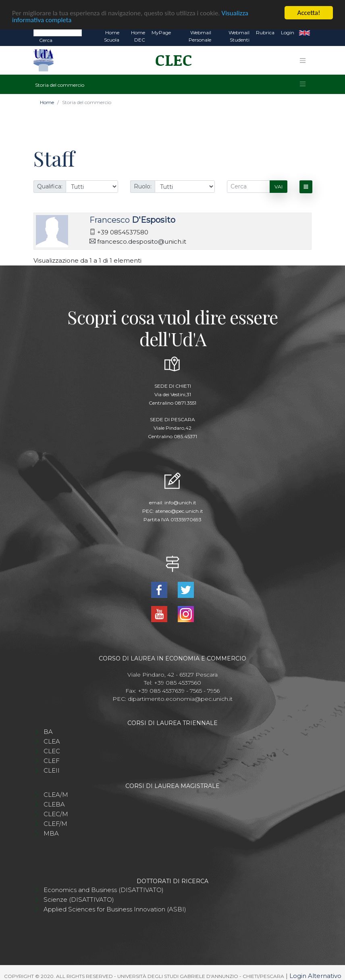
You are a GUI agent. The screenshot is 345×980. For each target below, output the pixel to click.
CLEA (52, 741)
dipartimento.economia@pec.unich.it (180, 698)
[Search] (58, 31)
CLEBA (54, 803)
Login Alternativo (315, 975)
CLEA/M (56, 794)
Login (288, 32)
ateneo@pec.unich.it (179, 510)
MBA (51, 833)
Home (47, 101)
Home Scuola (112, 35)
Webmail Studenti (239, 35)
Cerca (46, 39)
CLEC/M (56, 813)
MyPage (161, 32)
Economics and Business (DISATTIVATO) (104, 889)
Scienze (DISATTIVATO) (79, 899)
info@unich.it (180, 502)
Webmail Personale (200, 35)
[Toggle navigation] (303, 59)
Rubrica (265, 32)
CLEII (52, 770)
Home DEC (138, 35)
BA (48, 731)
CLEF (52, 760)
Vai (278, 186)
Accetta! (309, 12)
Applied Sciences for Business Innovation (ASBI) (115, 908)
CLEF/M (55, 823)
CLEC (52, 750)
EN (304, 32)
